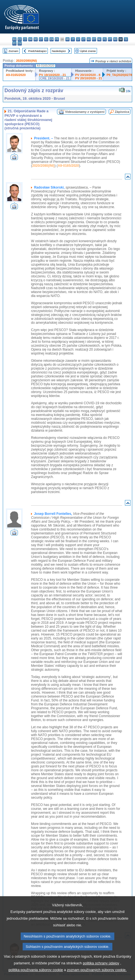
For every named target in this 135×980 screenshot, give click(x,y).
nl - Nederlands (99, 39)
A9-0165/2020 (16, 75)
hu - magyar (89, 39)
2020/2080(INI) (26, 61)
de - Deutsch (36, 39)
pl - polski (105, 39)
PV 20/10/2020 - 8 (88, 75)
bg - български (14, 39)
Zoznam (14, 51)
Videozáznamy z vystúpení (85, 112)
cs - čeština (25, 39)
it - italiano (73, 39)
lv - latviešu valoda (78, 39)
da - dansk (30, 39)
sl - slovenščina (126, 39)
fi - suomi (14, 43)
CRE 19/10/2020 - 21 (55, 78)
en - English (52, 39)
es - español (20, 39)
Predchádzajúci (37, 51)
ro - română (115, 39)
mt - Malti (94, 39)
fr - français (57, 39)
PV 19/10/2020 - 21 (53, 75)
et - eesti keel (41, 39)
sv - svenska (20, 43)
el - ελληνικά (46, 39)
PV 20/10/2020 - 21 (89, 78)
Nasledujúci (59, 51)
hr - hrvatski (67, 39)
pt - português (110, 39)
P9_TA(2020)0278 (119, 75)
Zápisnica (122, 112)
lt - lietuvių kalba (83, 39)
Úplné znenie (88, 51)
